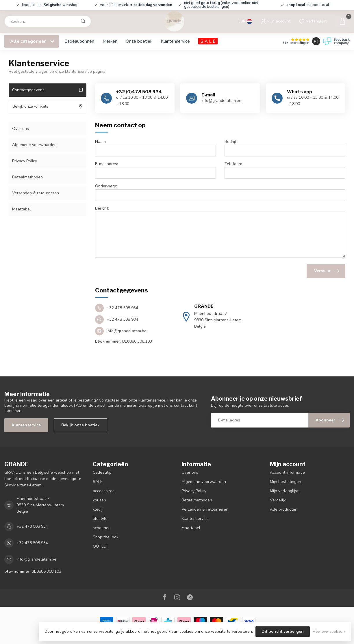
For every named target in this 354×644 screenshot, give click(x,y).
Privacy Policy (25, 161)
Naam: (101, 142)
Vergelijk (278, 500)
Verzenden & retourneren (36, 193)
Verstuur (327, 271)
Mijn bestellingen (286, 482)
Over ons (21, 129)
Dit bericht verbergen (283, 631)
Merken (110, 41)
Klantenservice (175, 41)
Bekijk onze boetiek (80, 425)
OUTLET (101, 546)
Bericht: (102, 208)
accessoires (104, 491)
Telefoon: (233, 164)
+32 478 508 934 (32, 526)
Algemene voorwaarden (34, 145)
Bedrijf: (231, 142)
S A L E (208, 41)
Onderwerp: (106, 186)
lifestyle (100, 519)
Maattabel (22, 209)
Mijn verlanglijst (284, 491)
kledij (98, 509)
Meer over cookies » (329, 631)
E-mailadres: (106, 164)
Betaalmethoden (27, 177)
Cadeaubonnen (79, 41)
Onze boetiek (139, 41)
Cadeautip (102, 472)
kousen (99, 500)
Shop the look (106, 537)
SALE (98, 482)
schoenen (102, 528)
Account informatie (287, 472)
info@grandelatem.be (36, 559)
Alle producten (284, 509)
